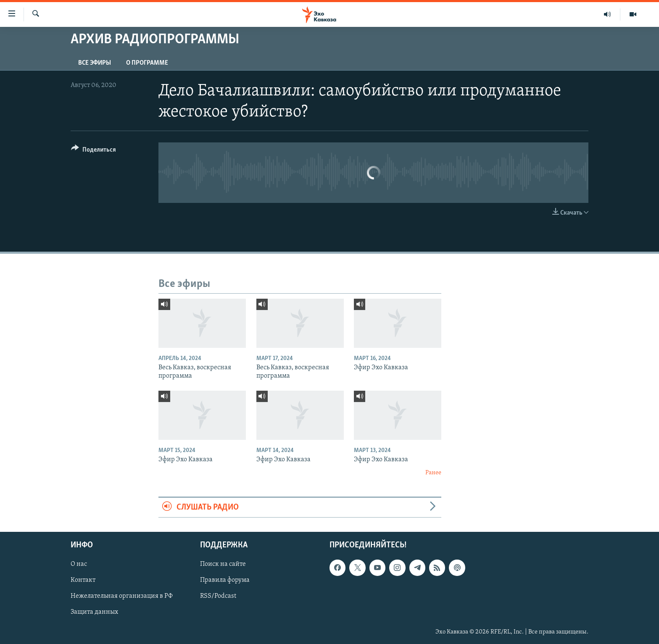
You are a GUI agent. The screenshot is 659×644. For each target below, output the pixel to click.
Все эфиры (95, 63)
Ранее (433, 473)
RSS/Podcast (218, 597)
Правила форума (225, 581)
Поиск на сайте (223, 565)
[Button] (94, 151)
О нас (79, 565)
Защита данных (94, 612)
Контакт (83, 581)
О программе (147, 63)
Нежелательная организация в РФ (122, 597)
